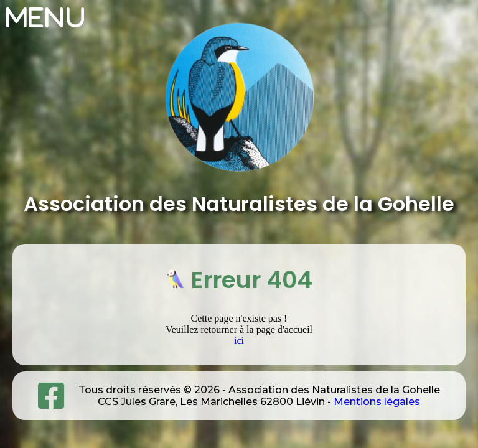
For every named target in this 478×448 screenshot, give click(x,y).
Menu (46, 17)
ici (239, 341)
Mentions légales (377, 402)
